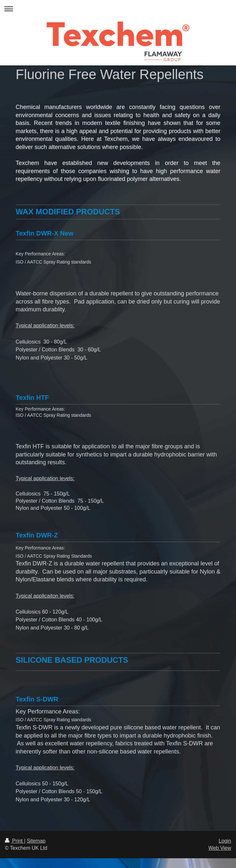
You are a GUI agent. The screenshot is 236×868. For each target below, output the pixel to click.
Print (15, 841)
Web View (220, 848)
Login (225, 841)
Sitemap (36, 841)
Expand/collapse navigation (118, 9)
